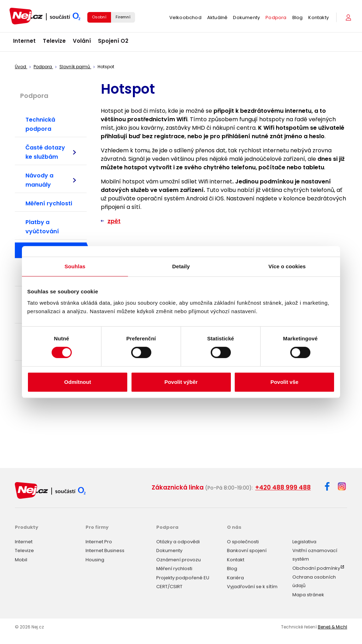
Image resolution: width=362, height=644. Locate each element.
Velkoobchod (185, 17)
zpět (114, 221)
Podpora (276, 17)
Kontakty (319, 17)
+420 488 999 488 (283, 487)
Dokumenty (246, 17)
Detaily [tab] (181, 266)
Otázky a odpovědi (178, 542)
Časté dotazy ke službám (51, 152)
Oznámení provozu (179, 560)
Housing (95, 560)
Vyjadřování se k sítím (252, 587)
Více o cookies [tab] (287, 266)
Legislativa (304, 542)
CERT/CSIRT (169, 587)
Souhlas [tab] (75, 266)
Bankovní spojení (247, 551)
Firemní (123, 17)
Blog (298, 17)
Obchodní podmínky (316, 568)
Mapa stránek (308, 595)
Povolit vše (284, 382)
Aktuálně (217, 17)
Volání (82, 41)
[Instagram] (342, 487)
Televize (54, 41)
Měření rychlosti (49, 203)
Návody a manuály (51, 180)
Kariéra (235, 578)
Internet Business (105, 551)
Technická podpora (40, 124)
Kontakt (236, 560)
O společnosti (243, 542)
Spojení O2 (113, 41)
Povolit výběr (181, 382)
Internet (24, 41)
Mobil (21, 560)
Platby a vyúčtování (42, 227)
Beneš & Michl (332, 627)
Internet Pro (99, 542)
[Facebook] (327, 488)
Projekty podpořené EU (183, 578)
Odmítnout (78, 382)
